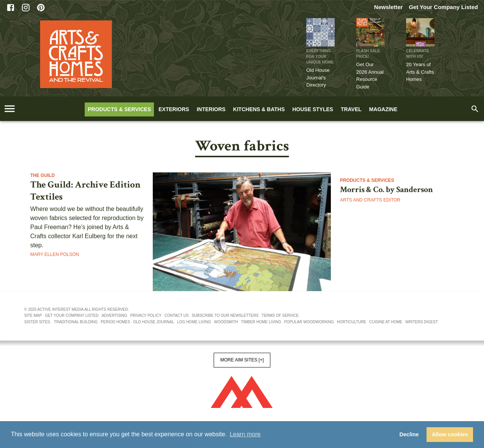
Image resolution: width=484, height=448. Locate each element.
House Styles (313, 109)
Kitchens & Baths (259, 109)
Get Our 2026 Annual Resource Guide (370, 76)
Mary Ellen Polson (55, 254)
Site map (33, 315)
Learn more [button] (245, 434)
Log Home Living (194, 322)
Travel (351, 109)
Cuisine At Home (386, 322)
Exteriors (174, 109)
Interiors (211, 109)
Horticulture (351, 322)
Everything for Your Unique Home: (320, 57)
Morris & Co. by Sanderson (386, 190)
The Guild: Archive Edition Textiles (85, 191)
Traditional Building (76, 322)
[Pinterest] (41, 8)
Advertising (115, 315)
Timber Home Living (261, 322)
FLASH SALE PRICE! (368, 54)
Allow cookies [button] (450, 434)
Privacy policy (146, 315)
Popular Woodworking (309, 322)
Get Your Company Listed (443, 7)
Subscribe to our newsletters (225, 315)
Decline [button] (409, 434)
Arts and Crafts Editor (370, 200)
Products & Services (119, 109)
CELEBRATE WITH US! (417, 54)
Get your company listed (72, 315)
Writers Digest (422, 322)
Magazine (383, 109)
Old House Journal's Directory (318, 78)
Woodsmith (226, 322)
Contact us (177, 315)
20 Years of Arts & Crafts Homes (420, 72)
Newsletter (388, 7)
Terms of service (280, 315)
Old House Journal (154, 322)
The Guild (43, 175)
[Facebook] (11, 8)
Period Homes (115, 322)
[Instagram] (26, 8)
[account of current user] (10, 109)
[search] (475, 109)
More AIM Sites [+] (242, 360)
